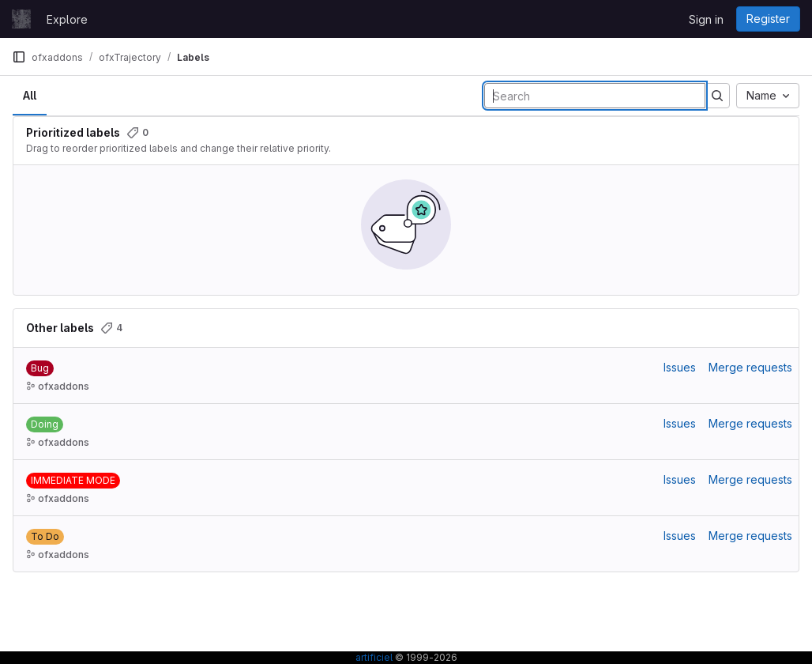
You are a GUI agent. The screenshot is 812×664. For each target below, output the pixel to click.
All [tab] (30, 95)
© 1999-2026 (425, 657)
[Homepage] (21, 19)
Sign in (706, 19)
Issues (680, 367)
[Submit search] (717, 96)
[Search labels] (595, 96)
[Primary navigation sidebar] (19, 57)
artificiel (374, 657)
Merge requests (750, 367)
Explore (67, 19)
